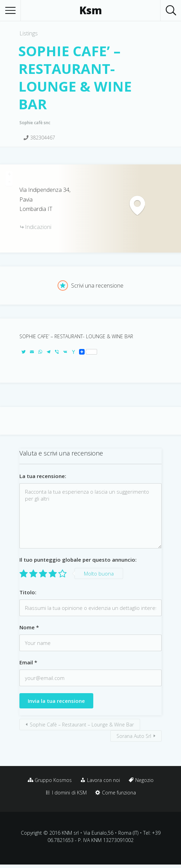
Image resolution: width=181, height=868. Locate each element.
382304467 (43, 138)
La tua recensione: (43, 476)
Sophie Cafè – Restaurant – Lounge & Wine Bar (82, 725)
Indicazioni (38, 227)
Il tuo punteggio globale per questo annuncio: (78, 560)
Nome (29, 627)
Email (28, 662)
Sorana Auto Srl (134, 736)
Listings (29, 33)
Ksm (91, 10)
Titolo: (28, 592)
